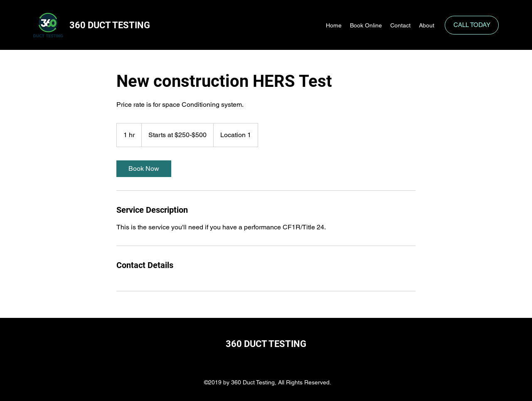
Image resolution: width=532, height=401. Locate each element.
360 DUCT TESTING (111, 25)
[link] (144, 169)
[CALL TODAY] (472, 25)
